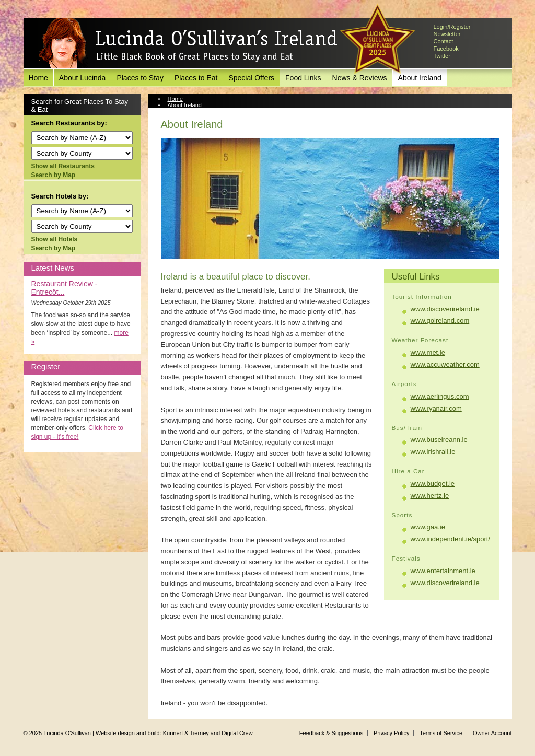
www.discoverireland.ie (445, 309)
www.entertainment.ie (443, 571)
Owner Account (492, 733)
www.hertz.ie (430, 496)
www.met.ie (428, 352)
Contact (444, 41)
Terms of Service (441, 733)
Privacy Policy (391, 733)
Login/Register (452, 27)
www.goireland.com (440, 321)
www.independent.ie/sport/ (450, 539)
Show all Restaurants (63, 166)
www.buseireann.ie (439, 440)
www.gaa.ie (428, 527)
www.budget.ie (433, 484)
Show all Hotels (55, 239)
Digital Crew (237, 733)
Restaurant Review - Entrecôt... (65, 288)
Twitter (442, 56)
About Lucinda (83, 78)
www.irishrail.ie (433, 452)
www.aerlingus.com (440, 396)
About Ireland (420, 78)
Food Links (303, 78)
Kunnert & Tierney (186, 733)
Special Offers (251, 78)
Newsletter (447, 34)
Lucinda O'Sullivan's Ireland (188, 44)
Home (38, 78)
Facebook (446, 49)
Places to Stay (140, 78)
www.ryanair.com (436, 408)
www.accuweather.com (445, 364)
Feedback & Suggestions (331, 733)
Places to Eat (196, 78)
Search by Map (54, 175)
